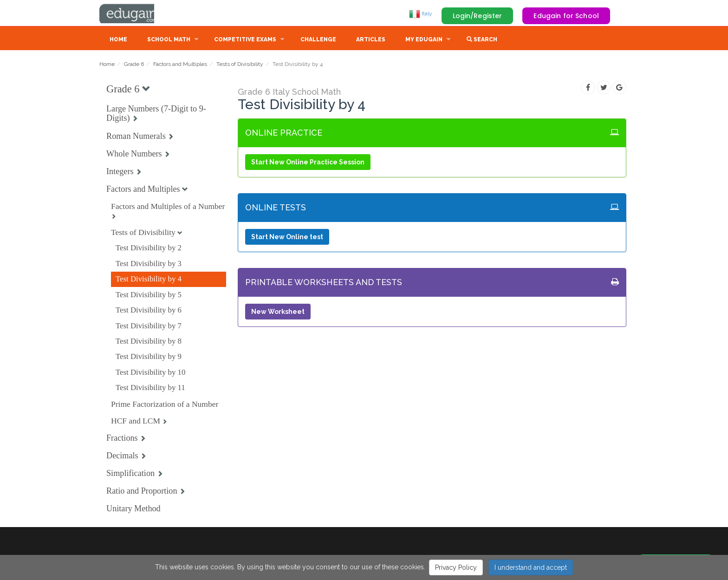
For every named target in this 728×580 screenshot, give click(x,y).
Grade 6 (134, 65)
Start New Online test (287, 238)
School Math (169, 40)
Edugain (134, 13)
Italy (421, 13)
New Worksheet (278, 313)
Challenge (318, 40)
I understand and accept (531, 567)
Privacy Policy (456, 567)
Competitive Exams (245, 40)
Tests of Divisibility (240, 65)
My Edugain (424, 40)
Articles (371, 40)
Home (118, 40)
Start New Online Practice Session (308, 163)
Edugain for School (566, 16)
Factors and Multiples (180, 65)
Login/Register (478, 16)
